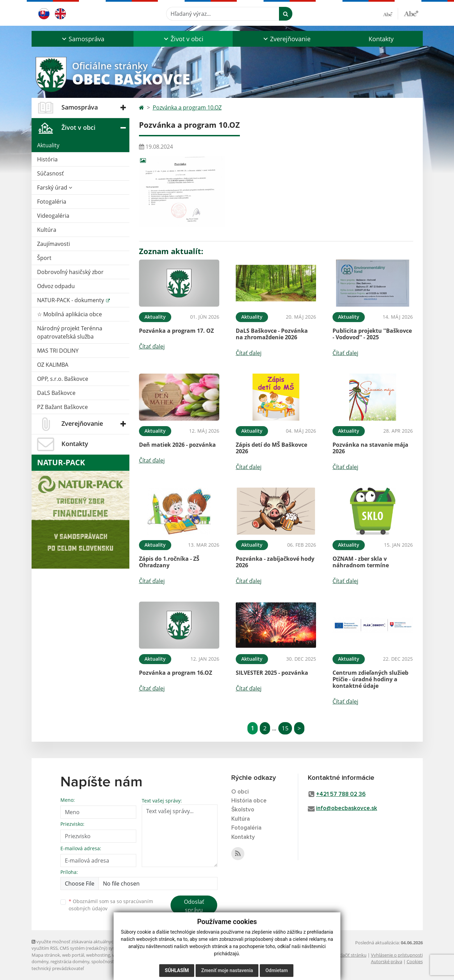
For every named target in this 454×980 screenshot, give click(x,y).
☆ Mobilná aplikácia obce (69, 314)
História (47, 159)
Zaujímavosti (54, 244)
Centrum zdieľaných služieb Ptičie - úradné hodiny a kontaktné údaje (370, 679)
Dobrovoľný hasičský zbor (70, 272)
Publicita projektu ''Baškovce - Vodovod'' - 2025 (372, 334)
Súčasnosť (50, 173)
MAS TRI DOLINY (58, 351)
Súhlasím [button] (177, 970)
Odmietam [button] (276, 970)
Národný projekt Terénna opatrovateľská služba (70, 332)
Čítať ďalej (152, 346)
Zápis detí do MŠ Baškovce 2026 (271, 448)
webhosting (98, 955)
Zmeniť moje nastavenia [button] (227, 970)
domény (40, 961)
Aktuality (48, 145)
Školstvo (243, 810)
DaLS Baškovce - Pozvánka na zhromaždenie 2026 (272, 334)
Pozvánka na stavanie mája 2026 (370, 448)
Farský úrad (55, 187)
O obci (240, 792)
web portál (73, 955)
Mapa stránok (46, 955)
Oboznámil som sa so (111, 905)
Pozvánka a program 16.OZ (176, 673)
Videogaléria (53, 216)
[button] (83, 39)
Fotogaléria (52, 202)
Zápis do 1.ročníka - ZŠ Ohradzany (169, 562)
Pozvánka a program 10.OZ (187, 107)
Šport (44, 258)
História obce (249, 801)
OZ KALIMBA (53, 365)
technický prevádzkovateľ (58, 968)
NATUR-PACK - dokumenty (71, 300)
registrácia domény (70, 961)
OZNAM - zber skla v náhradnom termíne (361, 562)
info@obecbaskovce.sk (347, 808)
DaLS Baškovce (56, 393)
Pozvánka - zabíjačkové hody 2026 (275, 562)
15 (285, 728)
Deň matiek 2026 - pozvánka (177, 445)
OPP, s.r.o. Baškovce (63, 379)
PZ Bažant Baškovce (62, 407)
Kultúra (47, 230)
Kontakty (381, 39)
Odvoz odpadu (56, 286)
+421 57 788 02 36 (341, 794)
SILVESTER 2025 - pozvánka (272, 673)
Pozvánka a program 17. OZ (176, 331)
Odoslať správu (194, 906)
